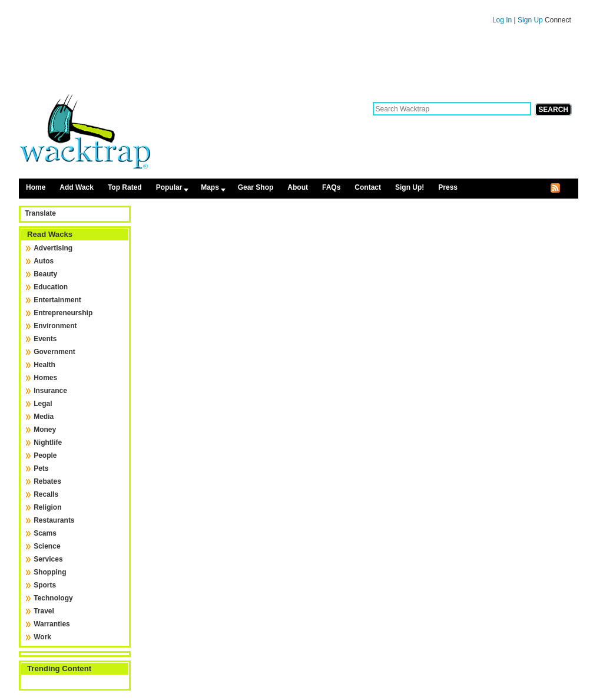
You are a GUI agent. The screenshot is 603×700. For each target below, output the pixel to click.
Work (42, 637)
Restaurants (54, 520)
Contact (368, 187)
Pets (41, 468)
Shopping (50, 572)
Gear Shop (256, 187)
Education (51, 287)
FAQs (331, 187)
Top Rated (125, 187)
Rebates (47, 481)
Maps (210, 187)
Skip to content (298, 5)
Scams (45, 533)
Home (36, 187)
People (45, 455)
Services (48, 559)
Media (44, 417)
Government (54, 352)
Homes (45, 378)
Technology (53, 598)
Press (448, 187)
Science (47, 546)
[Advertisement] (299, 64)
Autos (44, 261)
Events (45, 339)
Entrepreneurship (63, 313)
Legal (43, 404)
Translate (40, 213)
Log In (502, 20)
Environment (55, 326)
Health (44, 365)
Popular (169, 187)
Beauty (45, 274)
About (298, 187)
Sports (45, 585)
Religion (47, 507)
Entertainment (57, 300)
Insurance (50, 391)
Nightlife (48, 443)
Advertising (53, 248)
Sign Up (531, 20)
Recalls (46, 494)
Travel (44, 611)
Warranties (52, 624)
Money (45, 430)
